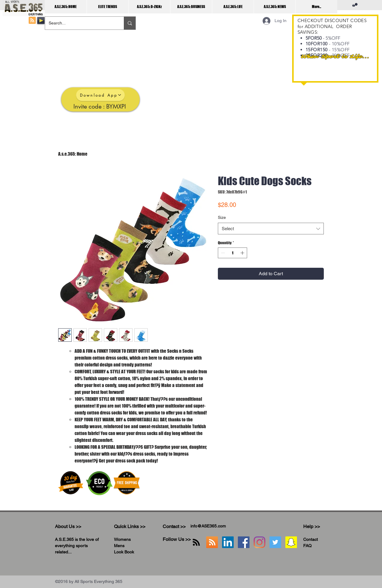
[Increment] (243, 253)
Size (222, 217)
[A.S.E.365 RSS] (212, 542)
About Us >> (68, 526)
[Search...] (80, 23)
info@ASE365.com (208, 526)
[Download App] (100, 95)
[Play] (41, 20)
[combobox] (271, 229)
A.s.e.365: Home (73, 154)
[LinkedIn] (228, 542)
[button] (355, 5)
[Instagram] (259, 542)
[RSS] (196, 542)
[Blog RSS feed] (32, 21)
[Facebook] (244, 542)
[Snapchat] (291, 542)
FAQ (307, 546)
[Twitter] (275, 542)
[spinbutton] (233, 253)
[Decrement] (222, 253)
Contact (311, 539)
